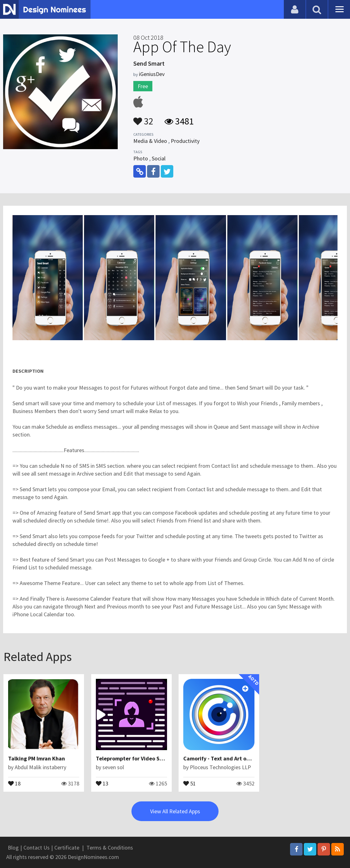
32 (143, 118)
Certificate (67, 848)
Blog (13, 848)
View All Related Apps (175, 811)
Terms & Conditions (110, 848)
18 (14, 783)
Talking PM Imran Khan (37, 758)
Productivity (185, 141)
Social (159, 158)
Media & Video (150, 141)
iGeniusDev (152, 74)
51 (190, 783)
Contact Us (37, 848)
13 (102, 783)
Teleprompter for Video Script (133, 758)
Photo (141, 158)
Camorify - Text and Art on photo (224, 758)
